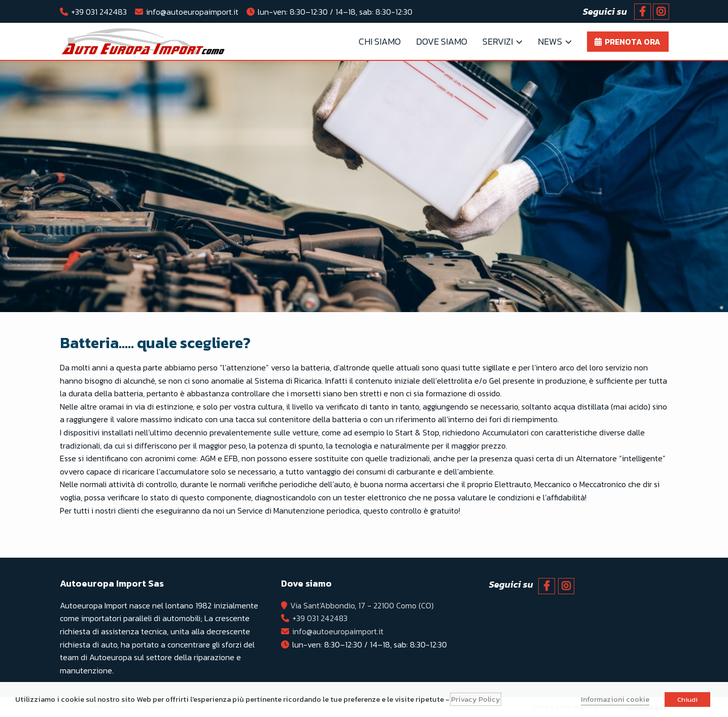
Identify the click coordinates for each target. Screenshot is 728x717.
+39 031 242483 (99, 12)
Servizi (498, 41)
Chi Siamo (380, 41)
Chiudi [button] (687, 699)
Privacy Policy (476, 699)
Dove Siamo (442, 41)
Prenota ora (633, 42)
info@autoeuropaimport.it (192, 12)
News (550, 41)
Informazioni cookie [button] (615, 699)
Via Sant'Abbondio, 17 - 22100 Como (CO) (363, 605)
